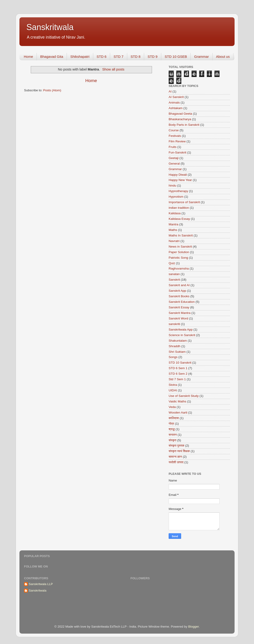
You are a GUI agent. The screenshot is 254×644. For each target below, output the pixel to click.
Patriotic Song (178, 258)
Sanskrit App (177, 291)
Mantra (173, 224)
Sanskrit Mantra (180, 313)
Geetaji (174, 158)
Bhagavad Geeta (180, 114)
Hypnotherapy (178, 191)
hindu (172, 186)
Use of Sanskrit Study (184, 396)
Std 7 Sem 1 (177, 379)
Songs (173, 357)
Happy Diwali (178, 175)
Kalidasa (175, 213)
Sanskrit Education (182, 302)
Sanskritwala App (181, 330)
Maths (173, 230)
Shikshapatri (80, 57)
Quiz (172, 263)
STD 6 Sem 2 (178, 374)
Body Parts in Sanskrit (184, 125)
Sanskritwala (50, 27)
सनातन (173, 435)
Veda (172, 407)
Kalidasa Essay (179, 219)
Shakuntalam (178, 341)
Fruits (173, 147)
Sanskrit (174, 280)
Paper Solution (179, 252)
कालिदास (174, 418)
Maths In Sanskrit (181, 235)
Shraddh (175, 346)
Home (28, 57)
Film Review (177, 141)
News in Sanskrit (180, 247)
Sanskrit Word (178, 318)
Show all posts (113, 69)
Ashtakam (176, 108)
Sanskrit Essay (179, 307)
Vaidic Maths (177, 401)
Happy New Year (180, 180)
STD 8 (136, 57)
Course (174, 130)
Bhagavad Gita (52, 57)
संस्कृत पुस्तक (177, 446)
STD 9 (153, 57)
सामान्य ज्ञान (175, 457)
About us (223, 57)
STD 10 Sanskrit (180, 363)
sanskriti (174, 324)
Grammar (201, 57)
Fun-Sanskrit (178, 152)
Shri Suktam (177, 352)
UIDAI (173, 390)
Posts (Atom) (52, 90)
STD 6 (102, 57)
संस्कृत (172, 440)
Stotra (173, 385)
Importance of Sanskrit (184, 202)
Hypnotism (176, 197)
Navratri (174, 241)
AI (170, 91)
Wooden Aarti (178, 412)
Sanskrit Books (179, 296)
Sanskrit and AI (179, 285)
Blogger (193, 627)
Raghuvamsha (179, 268)
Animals (174, 103)
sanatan (174, 274)
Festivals (175, 136)
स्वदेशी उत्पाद (176, 462)
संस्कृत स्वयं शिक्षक (179, 451)
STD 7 (119, 57)
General (174, 164)
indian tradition (179, 208)
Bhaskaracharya (180, 119)
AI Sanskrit (176, 97)
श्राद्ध (172, 429)
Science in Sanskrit (182, 335)
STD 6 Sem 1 (178, 368)
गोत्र (171, 424)
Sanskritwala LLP (41, 584)
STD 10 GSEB (176, 57)
